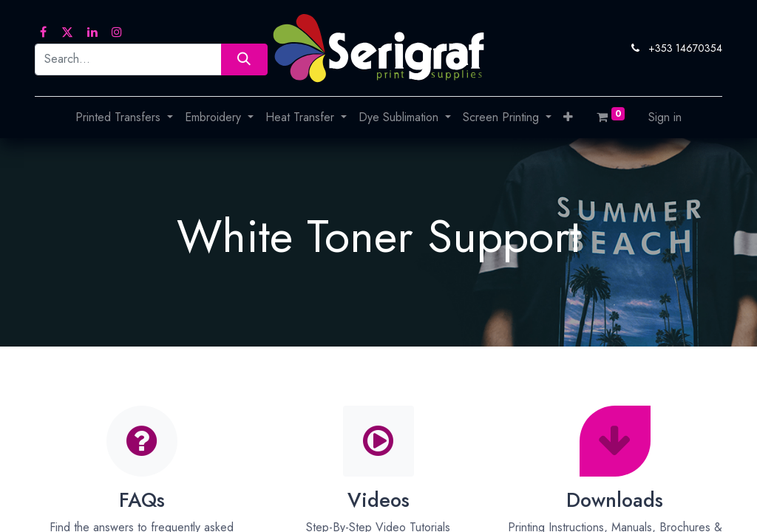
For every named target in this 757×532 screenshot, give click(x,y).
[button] (568, 117)
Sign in (665, 117)
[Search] (244, 59)
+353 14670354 (685, 48)
